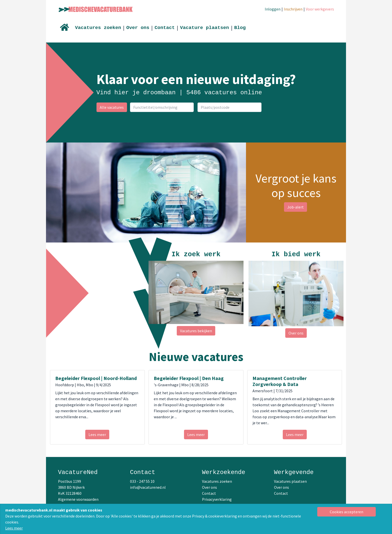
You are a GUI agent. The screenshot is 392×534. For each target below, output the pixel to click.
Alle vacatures (112, 107)
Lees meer (14, 528)
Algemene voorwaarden (78, 499)
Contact (165, 28)
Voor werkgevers (320, 9)
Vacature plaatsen (204, 28)
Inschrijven (293, 9)
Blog (240, 28)
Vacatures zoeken (98, 28)
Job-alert (295, 207)
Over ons (138, 28)
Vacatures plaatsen (290, 481)
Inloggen (273, 9)
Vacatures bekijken (196, 331)
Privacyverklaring (217, 499)
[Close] (347, 512)
